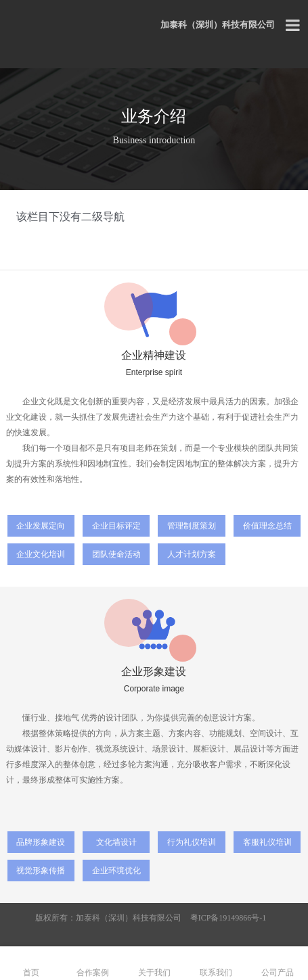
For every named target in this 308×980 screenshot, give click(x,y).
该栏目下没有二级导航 (70, 217)
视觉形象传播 (41, 871)
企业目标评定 (116, 526)
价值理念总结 (267, 526)
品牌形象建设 (41, 842)
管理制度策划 (192, 526)
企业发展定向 (41, 526)
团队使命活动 (116, 554)
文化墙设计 (116, 842)
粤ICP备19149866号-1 (228, 918)
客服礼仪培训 (267, 842)
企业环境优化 (116, 871)
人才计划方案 (192, 554)
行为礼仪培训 (192, 842)
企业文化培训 (41, 554)
